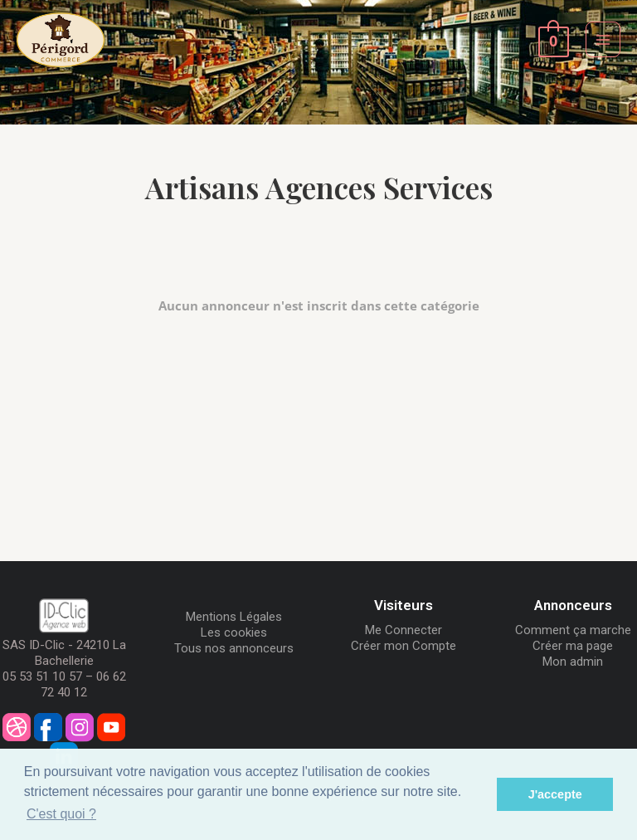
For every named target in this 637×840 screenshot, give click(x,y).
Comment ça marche (573, 630)
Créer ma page (573, 646)
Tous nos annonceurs (234, 648)
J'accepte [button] (555, 794)
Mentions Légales (234, 617)
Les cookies (234, 632)
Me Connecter (404, 630)
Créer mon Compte (404, 646)
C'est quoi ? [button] (61, 814)
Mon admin (573, 662)
